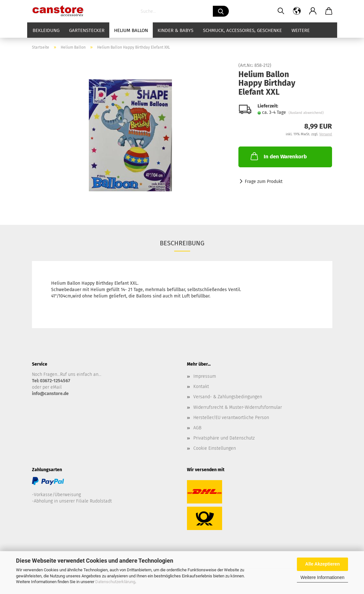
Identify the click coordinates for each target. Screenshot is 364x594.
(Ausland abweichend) (306, 113)
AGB (197, 428)
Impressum (205, 376)
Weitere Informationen (322, 577)
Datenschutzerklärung (115, 582)
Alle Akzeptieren (322, 564)
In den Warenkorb (278, 156)
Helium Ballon (131, 30)
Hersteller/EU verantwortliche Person (231, 418)
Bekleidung (46, 30)
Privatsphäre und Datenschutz (224, 438)
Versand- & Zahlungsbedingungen (228, 397)
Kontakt (201, 387)
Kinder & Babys (175, 30)
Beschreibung (182, 243)
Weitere (301, 30)
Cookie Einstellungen (215, 448)
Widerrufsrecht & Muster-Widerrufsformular (238, 407)
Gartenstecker (87, 30)
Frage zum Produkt (264, 182)
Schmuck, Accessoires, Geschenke (242, 30)
